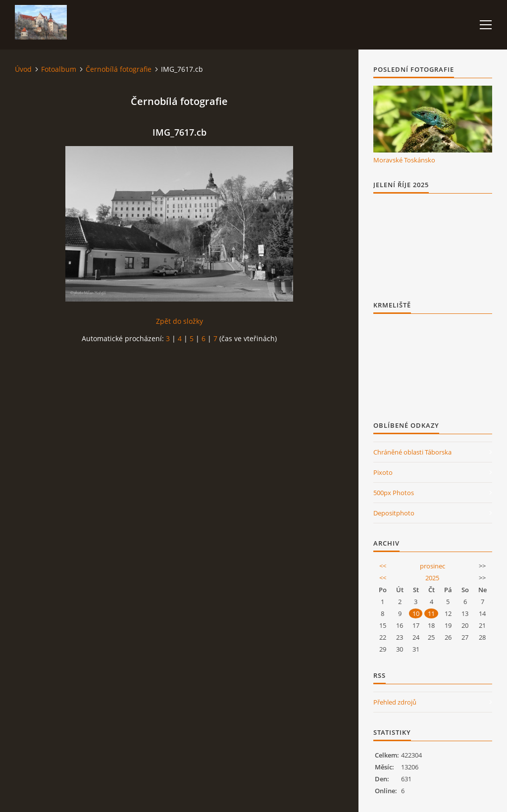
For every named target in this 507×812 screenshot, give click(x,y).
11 (431, 613)
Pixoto (383, 472)
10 (416, 613)
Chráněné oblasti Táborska (412, 452)
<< (383, 566)
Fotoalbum (59, 69)
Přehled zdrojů (395, 702)
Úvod (23, 69)
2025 (432, 578)
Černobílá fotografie (119, 69)
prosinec (432, 566)
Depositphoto (394, 513)
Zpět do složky (179, 321)
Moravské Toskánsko (404, 160)
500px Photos (394, 493)
